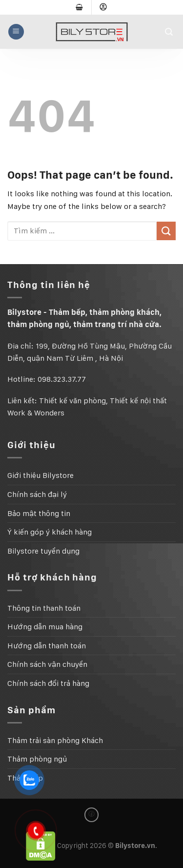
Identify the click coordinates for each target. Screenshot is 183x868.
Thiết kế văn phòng (72, 401)
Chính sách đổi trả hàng (48, 683)
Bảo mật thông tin (39, 513)
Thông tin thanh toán (44, 608)
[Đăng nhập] (103, 7)
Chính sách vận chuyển (47, 664)
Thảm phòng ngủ (37, 759)
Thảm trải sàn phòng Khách (55, 740)
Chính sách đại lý (37, 494)
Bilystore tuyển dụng (43, 551)
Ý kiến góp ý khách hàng (50, 532)
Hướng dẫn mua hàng (45, 627)
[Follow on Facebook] (92, 815)
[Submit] (166, 231)
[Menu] (16, 32)
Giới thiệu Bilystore (41, 475)
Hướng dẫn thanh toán (47, 646)
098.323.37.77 (62, 379)
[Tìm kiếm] (170, 32)
